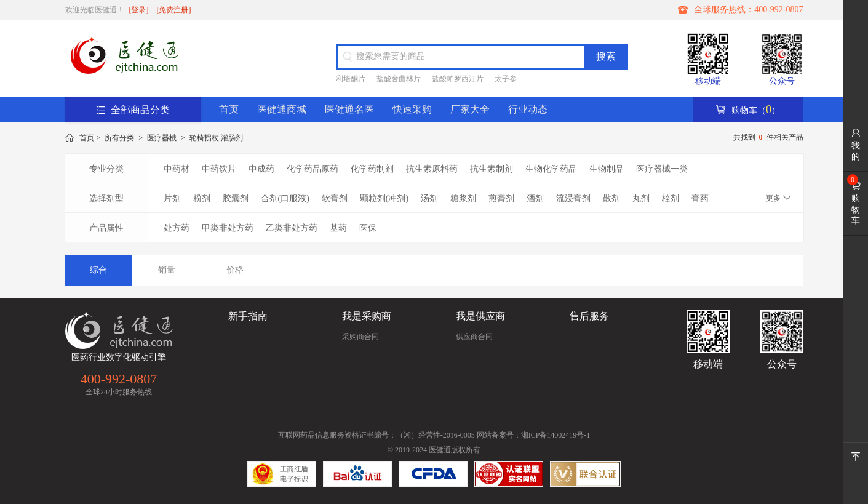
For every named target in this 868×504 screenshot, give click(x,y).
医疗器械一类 (662, 169)
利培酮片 (351, 79)
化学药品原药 (313, 169)
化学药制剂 (372, 169)
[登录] (139, 10)
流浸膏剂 (573, 198)
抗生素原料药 (432, 169)
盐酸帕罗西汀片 (458, 79)
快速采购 (412, 109)
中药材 (177, 169)
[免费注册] (174, 10)
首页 (229, 109)
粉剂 (202, 198)
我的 (856, 145)
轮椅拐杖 (204, 138)
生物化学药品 (551, 169)
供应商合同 (474, 337)
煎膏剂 (501, 198)
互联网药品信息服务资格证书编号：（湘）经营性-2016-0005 (376, 435)
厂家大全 (470, 109)
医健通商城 (282, 109)
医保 (368, 228)
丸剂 (641, 198)
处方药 (177, 228)
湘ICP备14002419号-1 (556, 435)
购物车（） (748, 110)
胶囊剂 (236, 198)
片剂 (172, 198)
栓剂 (671, 198)
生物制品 (607, 169)
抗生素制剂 (492, 169)
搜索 (606, 56)
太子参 (506, 79)
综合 (98, 270)
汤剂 (429, 198)
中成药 (261, 169)
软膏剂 (335, 198)
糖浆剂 (463, 198)
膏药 (700, 198)
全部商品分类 (133, 110)
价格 (235, 270)
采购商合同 (360, 337)
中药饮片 (219, 169)
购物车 (856, 203)
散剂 (611, 198)
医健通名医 (349, 109)
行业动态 (528, 109)
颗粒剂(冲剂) (384, 198)
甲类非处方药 (228, 228)
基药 (338, 228)
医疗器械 (162, 138)
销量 (167, 270)
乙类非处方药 (292, 228)
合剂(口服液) (285, 198)
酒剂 (535, 198)
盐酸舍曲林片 (399, 79)
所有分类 (119, 138)
